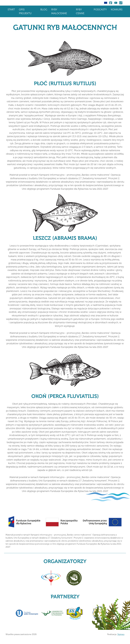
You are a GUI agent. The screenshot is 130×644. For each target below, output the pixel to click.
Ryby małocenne (59, 11)
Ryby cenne (80, 11)
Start (11, 9)
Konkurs (117, 9)
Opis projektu (25, 11)
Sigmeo (121, 634)
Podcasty (100, 9)
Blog (44, 9)
